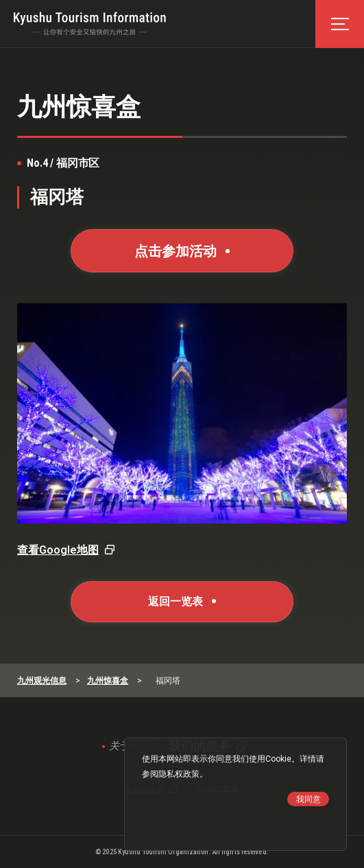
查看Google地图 (58, 550)
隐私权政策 (179, 774)
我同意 (308, 799)
